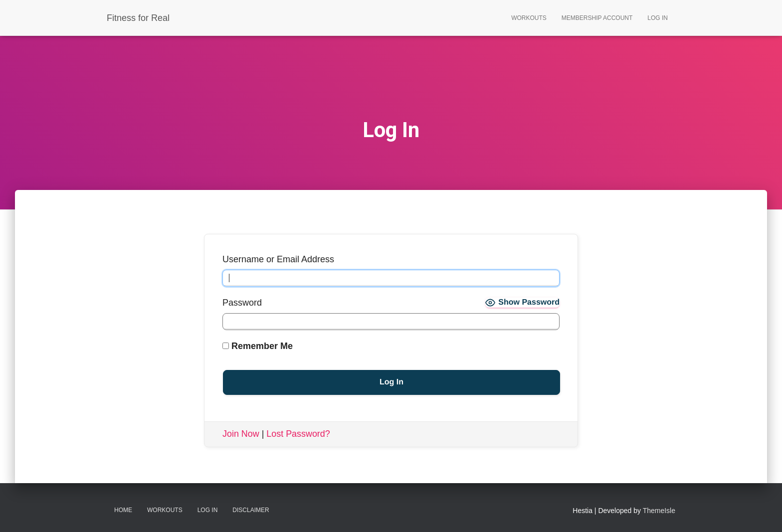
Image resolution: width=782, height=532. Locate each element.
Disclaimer (251, 510)
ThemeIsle (659, 511)
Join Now (241, 434)
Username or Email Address (278, 259)
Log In (658, 18)
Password (242, 303)
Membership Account (597, 18)
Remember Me (258, 346)
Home (123, 510)
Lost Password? (299, 434)
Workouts (529, 18)
